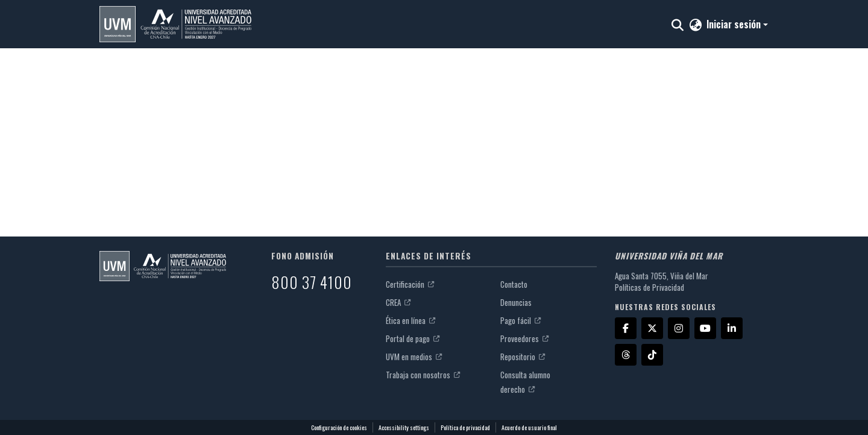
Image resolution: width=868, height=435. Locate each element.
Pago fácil (520, 320)
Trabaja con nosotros (423, 375)
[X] (652, 328)
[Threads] (626, 355)
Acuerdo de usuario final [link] (529, 427)
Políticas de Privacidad (649, 287)
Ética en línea (410, 320)
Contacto (514, 284)
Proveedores (524, 338)
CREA (398, 302)
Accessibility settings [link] (404, 427)
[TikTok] (652, 355)
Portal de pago (413, 338)
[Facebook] (626, 328)
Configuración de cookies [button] (339, 427)
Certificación (410, 284)
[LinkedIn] (732, 328)
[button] (175, 24)
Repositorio (523, 357)
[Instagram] (679, 328)
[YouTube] (705, 328)
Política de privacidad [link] (465, 427)
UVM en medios (414, 357)
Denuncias (516, 302)
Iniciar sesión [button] (735, 24)
